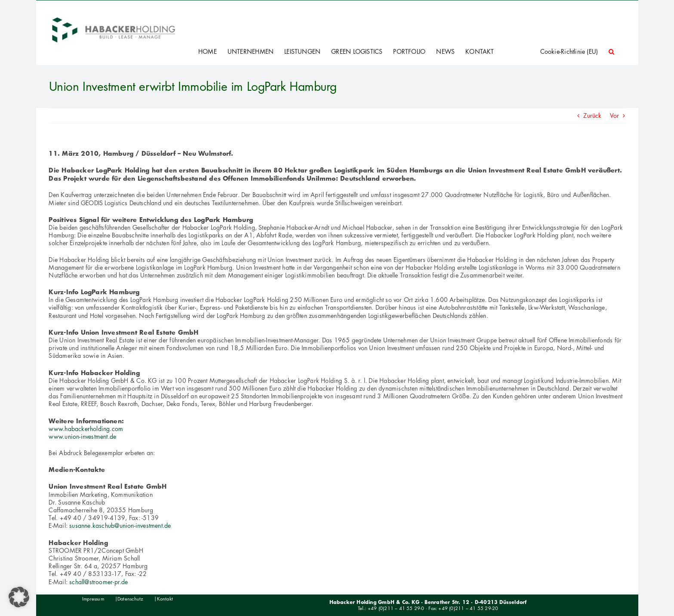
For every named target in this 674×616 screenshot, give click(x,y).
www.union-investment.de (82, 436)
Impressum (93, 599)
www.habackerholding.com (86, 429)
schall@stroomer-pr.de (98, 582)
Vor (615, 115)
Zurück (592, 115)
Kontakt (165, 599)
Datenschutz (130, 599)
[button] (611, 52)
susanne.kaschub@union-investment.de (120, 525)
